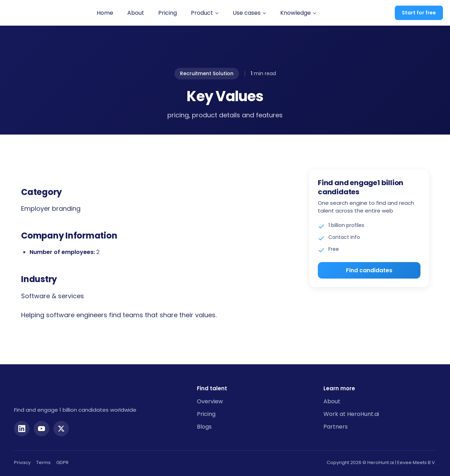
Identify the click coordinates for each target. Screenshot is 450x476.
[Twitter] (61, 424)
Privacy (22, 458)
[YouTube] (41, 424)
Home (99, 13)
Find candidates (369, 270)
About (130, 13)
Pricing (162, 13)
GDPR (62, 458)
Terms (43, 458)
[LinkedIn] (22, 424)
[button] (199, 13)
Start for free (419, 13)
